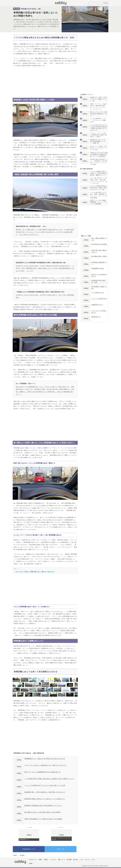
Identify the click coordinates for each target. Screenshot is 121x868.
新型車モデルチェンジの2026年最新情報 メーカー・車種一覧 (98, 141)
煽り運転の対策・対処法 (99, 256)
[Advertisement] (45, 82)
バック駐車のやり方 (98, 293)
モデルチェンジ (33, 860)
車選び (41, 860)
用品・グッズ (62, 860)
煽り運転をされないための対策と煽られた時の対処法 (43, 812)
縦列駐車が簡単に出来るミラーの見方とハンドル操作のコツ (45, 799)
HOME (31, 864)
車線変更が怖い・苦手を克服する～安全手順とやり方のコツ (45, 792)
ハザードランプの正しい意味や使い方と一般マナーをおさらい (35, 572)
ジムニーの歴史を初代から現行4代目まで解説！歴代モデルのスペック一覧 (99, 188)
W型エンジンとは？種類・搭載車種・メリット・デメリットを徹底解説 (99, 202)
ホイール (87, 860)
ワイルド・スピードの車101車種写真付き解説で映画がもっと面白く (99, 135)
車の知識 (17, 9)
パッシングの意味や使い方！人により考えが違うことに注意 (45, 785)
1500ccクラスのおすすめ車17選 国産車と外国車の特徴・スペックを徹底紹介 (99, 154)
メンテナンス (53, 860)
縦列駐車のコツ (24, 839)
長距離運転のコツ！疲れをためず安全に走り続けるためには (45, 759)
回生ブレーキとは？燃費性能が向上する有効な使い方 (43, 772)
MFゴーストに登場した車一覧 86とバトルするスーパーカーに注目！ (99, 148)
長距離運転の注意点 (98, 268)
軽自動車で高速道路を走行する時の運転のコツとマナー (43, 805)
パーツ (81, 860)
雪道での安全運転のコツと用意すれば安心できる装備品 (43, 819)
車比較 (46, 860)
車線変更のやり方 (97, 305)
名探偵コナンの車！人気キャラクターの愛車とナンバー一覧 (99, 99)
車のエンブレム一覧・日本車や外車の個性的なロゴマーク (99, 114)
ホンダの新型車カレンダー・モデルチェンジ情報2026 (98, 120)
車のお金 (76, 860)
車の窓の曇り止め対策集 (99, 244)
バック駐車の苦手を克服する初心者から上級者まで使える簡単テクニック (49, 779)
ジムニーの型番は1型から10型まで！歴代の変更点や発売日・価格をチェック (99, 173)
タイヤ (93, 860)
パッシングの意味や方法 (99, 299)
